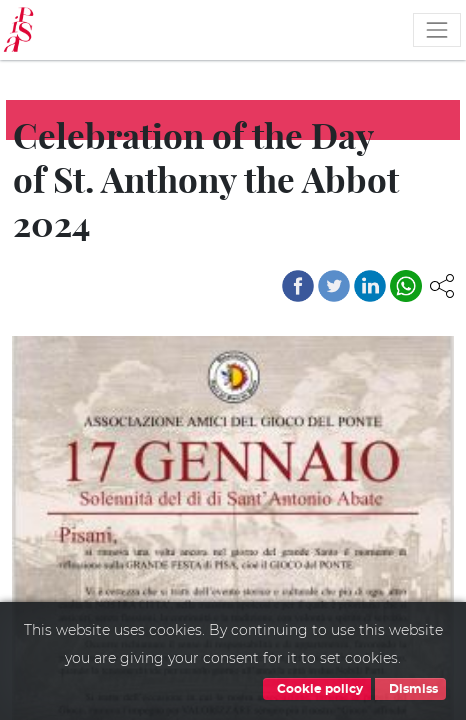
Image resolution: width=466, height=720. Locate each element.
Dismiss (410, 689)
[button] (442, 284)
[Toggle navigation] (437, 30)
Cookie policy (317, 689)
